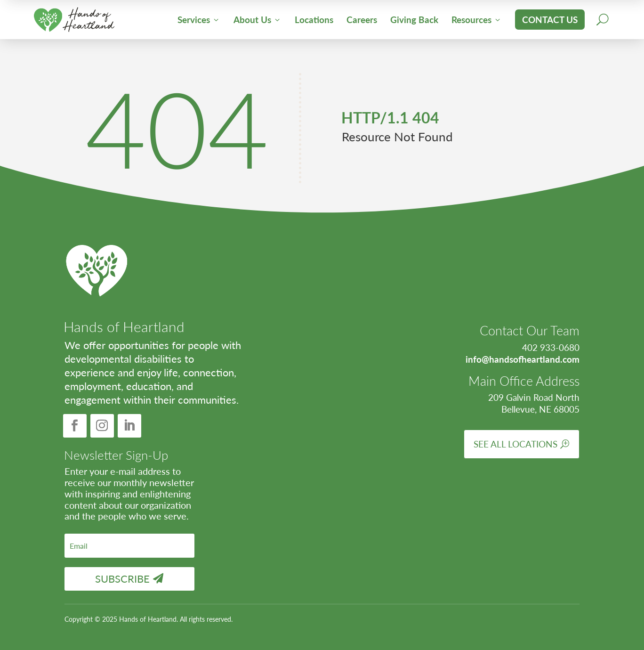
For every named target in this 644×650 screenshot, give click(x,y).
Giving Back (414, 20)
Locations (314, 20)
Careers (362, 20)
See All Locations (515, 444)
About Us (258, 20)
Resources (477, 20)
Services (199, 20)
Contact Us (550, 20)
